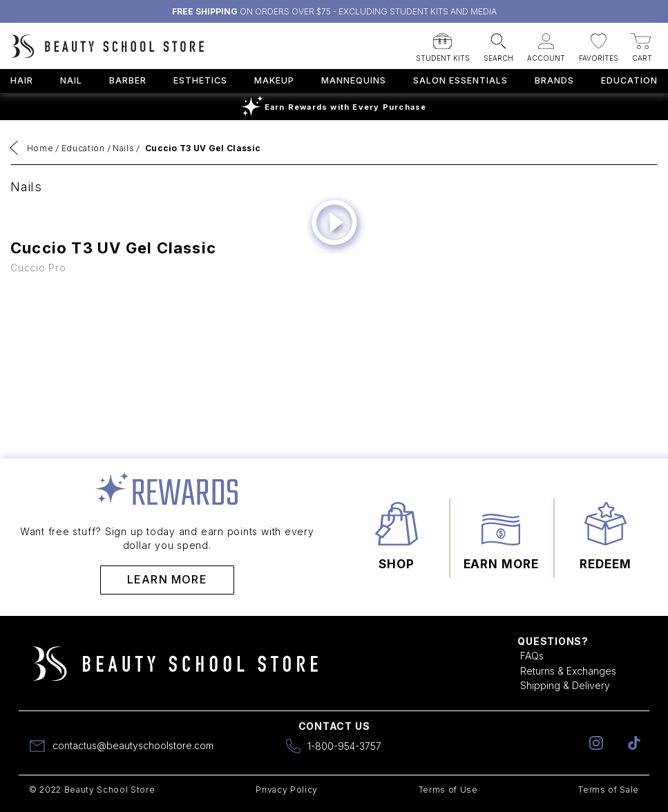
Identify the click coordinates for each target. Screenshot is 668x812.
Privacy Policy (287, 790)
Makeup (274, 80)
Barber (128, 80)
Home (40, 148)
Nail (71, 80)
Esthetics (200, 80)
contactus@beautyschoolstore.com (133, 745)
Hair (22, 80)
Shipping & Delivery (565, 685)
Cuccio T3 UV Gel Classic (203, 148)
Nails (123, 148)
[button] (443, 43)
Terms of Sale (609, 790)
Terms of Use (448, 790)
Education (629, 80)
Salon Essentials (460, 80)
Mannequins (354, 80)
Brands (554, 80)
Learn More (167, 579)
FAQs (532, 656)
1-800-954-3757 (344, 746)
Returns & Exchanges (568, 671)
